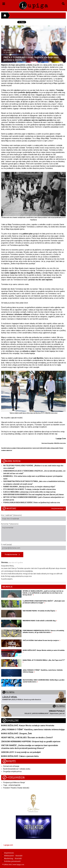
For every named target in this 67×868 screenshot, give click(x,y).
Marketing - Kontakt (12, 858)
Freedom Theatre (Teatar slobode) (16, 788)
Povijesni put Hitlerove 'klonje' (14, 783)
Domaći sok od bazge (11, 766)
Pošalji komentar (12, 555)
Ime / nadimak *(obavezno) (33, 518)
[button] (4, 3)
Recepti (9, 761)
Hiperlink (11, 721)
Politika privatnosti (12, 861)
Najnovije (7, 587)
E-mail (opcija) (33, 547)
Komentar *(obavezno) (33, 532)
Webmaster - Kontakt (13, 856)
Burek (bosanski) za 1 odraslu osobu (17, 769)
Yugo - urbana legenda (12, 785)
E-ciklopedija (13, 778)
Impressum (8, 853)
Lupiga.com (8, 845)
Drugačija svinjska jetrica (12, 771)
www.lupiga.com (18, 864)
